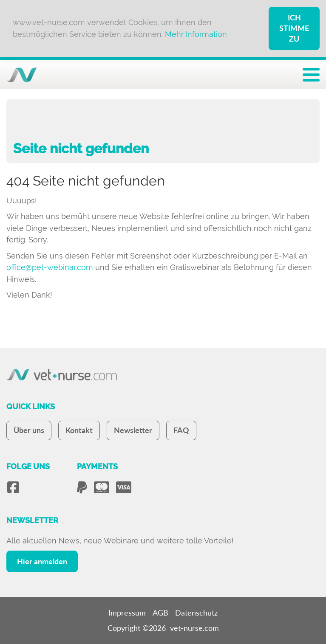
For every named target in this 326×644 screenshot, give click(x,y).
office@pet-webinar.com (50, 267)
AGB (160, 613)
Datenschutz (196, 613)
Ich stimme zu (294, 28)
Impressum (127, 613)
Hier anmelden (42, 561)
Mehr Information (196, 34)
